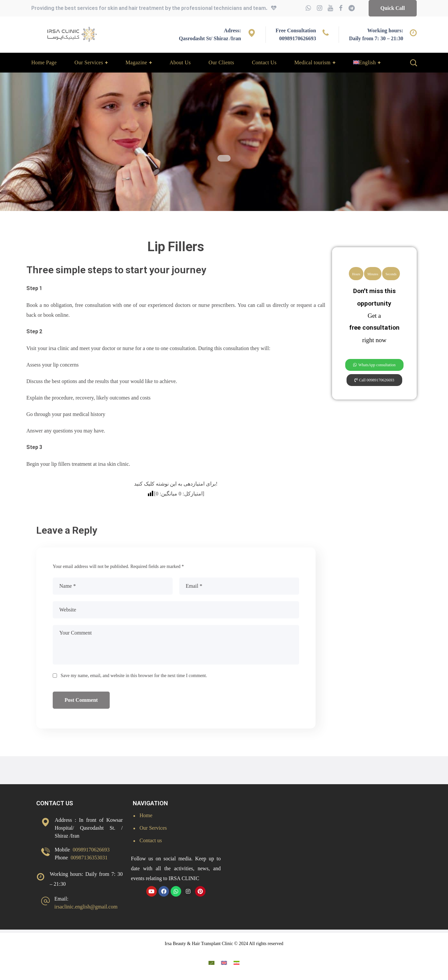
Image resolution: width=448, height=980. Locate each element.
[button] (393, 8)
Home (146, 815)
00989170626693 (297, 38)
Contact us (151, 840)
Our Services (153, 828)
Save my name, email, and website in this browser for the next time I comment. (134, 676)
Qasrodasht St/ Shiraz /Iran (210, 38)
